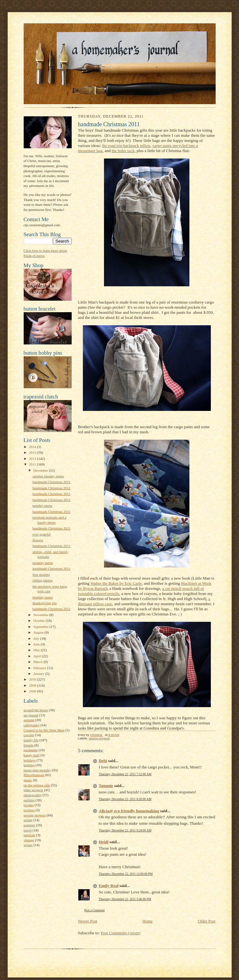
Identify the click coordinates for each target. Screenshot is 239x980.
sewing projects (35, 815)
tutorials (30, 835)
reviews (29, 810)
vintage (29, 840)
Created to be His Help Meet (44, 730)
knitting (29, 765)
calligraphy (32, 725)
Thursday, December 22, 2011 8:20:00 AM (125, 799)
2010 (33, 679)
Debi (103, 761)
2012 (33, 459)
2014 (33, 447)
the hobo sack (123, 151)
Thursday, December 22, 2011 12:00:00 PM (126, 874)
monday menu (43, 563)
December (41, 470)
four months (41, 575)
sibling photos (42, 580)
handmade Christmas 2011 (51, 482)
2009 (33, 685)
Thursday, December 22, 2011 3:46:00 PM (125, 899)
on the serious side (37, 785)
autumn (29, 720)
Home (147, 921)
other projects (33, 790)
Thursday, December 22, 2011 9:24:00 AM (125, 830)
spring (28, 820)
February (40, 668)
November (41, 615)
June (37, 644)
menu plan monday (37, 770)
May (37, 650)
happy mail (32, 755)
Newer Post (88, 921)
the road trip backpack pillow (126, 146)
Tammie (106, 786)
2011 (33, 464)
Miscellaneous (34, 775)
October (40, 621)
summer (29, 825)
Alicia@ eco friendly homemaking (129, 811)
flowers (38, 540)
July (37, 638)
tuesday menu (42, 505)
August (39, 632)
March (38, 662)
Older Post (207, 921)
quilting (29, 800)
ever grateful (41, 534)
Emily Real (109, 886)
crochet (29, 735)
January (39, 674)
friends (29, 745)
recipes (29, 805)
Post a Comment (95, 910)
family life (31, 740)
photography (33, 795)
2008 (33, 691)
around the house (36, 710)
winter (28, 845)
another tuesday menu (48, 476)
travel (28, 830)
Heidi (104, 842)
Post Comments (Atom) (121, 933)
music (28, 780)
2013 (33, 452)
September (41, 627)
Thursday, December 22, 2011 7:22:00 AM (125, 774)
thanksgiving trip (44, 603)
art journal (31, 715)
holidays (30, 760)
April (37, 656)
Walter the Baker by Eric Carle (116, 583)
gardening (31, 750)
